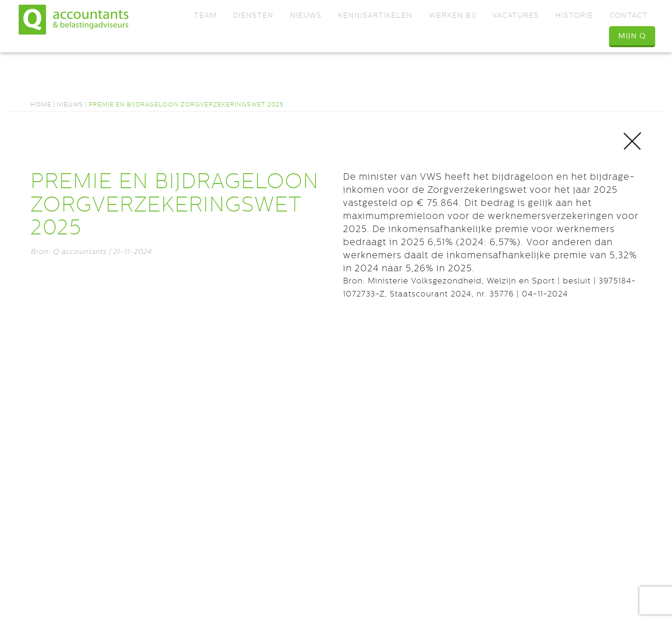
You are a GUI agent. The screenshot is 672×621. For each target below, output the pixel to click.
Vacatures (516, 15)
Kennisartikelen (375, 15)
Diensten (253, 15)
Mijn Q (632, 36)
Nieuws (306, 15)
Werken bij (452, 15)
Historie (574, 15)
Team (205, 15)
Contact (629, 15)
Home (41, 104)
